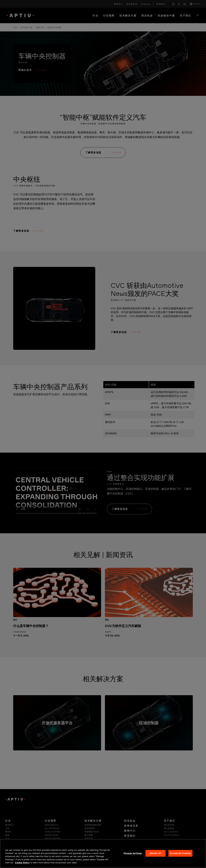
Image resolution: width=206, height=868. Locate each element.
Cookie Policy (22, 863)
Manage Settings (133, 853)
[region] (103, 854)
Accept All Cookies (180, 853)
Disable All (156, 853)
